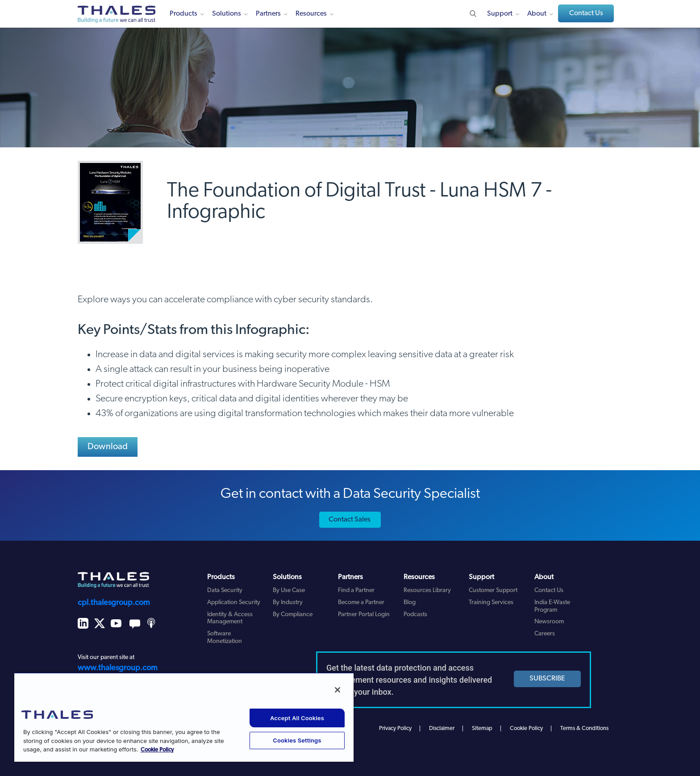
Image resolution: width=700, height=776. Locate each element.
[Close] (337, 690)
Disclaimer (442, 728)
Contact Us (586, 13)
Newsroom (549, 622)
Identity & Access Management (230, 618)
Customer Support (493, 590)
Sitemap (482, 728)
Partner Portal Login (364, 615)
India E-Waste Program (552, 606)
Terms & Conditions (584, 728)
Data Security (225, 590)
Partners (268, 14)
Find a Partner (356, 590)
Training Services (491, 603)
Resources (311, 14)
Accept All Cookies (297, 718)
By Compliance (293, 615)
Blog (410, 603)
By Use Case (289, 590)
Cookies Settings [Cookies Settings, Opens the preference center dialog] (297, 740)
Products (183, 14)
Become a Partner (361, 603)
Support (500, 14)
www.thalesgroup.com (118, 668)
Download (108, 447)
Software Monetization (225, 638)
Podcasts (415, 615)
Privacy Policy (395, 728)
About (537, 14)
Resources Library (427, 590)
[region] (184, 717)
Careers (545, 634)
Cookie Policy (526, 728)
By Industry (288, 603)
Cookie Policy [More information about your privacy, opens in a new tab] (157, 750)
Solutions (227, 14)
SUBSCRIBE (547, 679)
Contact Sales (350, 520)
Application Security (234, 603)
